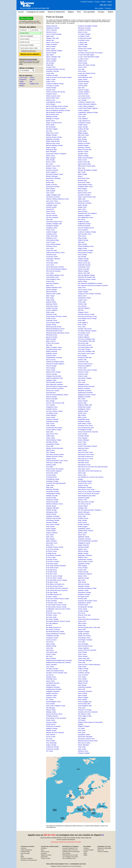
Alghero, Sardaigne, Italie (53, 57)
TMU (31, 82)
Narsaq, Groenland (83, 201)
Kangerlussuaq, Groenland (54, 689)
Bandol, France (50, 121)
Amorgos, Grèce (51, 67)
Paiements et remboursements (29, 860)
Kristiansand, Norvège (52, 747)
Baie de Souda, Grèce (52, 114)
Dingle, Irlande (50, 300)
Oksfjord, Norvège (83, 240)
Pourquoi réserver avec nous (70, 850)
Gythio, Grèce (50, 485)
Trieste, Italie (82, 662)
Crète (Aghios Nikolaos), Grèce (55, 275)
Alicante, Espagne (51, 59)
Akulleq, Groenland (52, 44)
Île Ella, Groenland (51, 601)
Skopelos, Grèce (83, 557)
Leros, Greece (82, 71)
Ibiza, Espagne (50, 539)
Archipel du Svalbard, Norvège (55, 84)
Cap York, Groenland (52, 218)
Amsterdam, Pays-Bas (52, 71)
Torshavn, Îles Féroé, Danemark (87, 650)
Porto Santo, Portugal (84, 349)
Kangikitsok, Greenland (53, 691)
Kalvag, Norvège (51, 685)
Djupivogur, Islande (52, 304)
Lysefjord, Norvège (83, 129)
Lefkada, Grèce (82, 61)
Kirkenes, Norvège (51, 722)
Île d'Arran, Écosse (51, 551)
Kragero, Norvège (51, 745)
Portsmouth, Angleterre (84, 366)
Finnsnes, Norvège (52, 374)
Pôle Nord (81, 310)
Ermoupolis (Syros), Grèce (54, 349)
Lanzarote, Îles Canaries (85, 49)
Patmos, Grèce (82, 296)
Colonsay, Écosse (51, 255)
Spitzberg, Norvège (83, 578)
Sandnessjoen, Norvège (85, 487)
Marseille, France (83, 154)
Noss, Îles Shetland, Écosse (86, 228)
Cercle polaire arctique (53, 240)
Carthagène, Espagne (52, 226)
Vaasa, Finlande (82, 693)
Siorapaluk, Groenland (84, 539)
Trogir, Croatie (82, 667)
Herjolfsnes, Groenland (53, 516)
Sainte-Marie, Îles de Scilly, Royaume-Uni (90, 471)
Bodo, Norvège (50, 160)
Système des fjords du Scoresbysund (89, 619)
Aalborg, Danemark (52, 26)
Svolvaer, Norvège (83, 611)
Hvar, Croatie (50, 535)
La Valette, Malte (83, 44)
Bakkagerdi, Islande (52, 117)
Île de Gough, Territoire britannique (56, 566)
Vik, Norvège (82, 720)
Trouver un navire (46, 858)
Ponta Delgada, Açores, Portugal (87, 318)
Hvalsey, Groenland (52, 533)
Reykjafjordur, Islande (84, 409)
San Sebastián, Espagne (85, 481)
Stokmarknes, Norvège (84, 592)
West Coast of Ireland (84, 743)
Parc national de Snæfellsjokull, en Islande (90, 283)
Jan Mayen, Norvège (52, 669)
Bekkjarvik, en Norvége (53, 139)
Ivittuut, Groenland (51, 665)
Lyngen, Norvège (83, 127)
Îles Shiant (49, 625)
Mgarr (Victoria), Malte (84, 164)
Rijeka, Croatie (82, 417)
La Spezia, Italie (82, 42)
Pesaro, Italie (82, 302)
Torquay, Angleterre (83, 648)
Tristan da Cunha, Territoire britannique (89, 665)
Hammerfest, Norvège (52, 492)
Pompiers (32, 79)
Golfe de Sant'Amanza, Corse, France (57, 461)
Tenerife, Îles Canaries (84, 636)
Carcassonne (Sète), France (54, 222)
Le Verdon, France (83, 59)
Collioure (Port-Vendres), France (55, 253)
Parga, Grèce (82, 288)
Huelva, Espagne (51, 529)
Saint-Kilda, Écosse (83, 461)
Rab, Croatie (82, 399)
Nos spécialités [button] (89, 12)
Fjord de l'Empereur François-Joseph (57, 386)
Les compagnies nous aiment (70, 857)
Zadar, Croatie (82, 749)
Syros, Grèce (82, 617)
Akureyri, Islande (51, 46)
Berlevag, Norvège (51, 150)
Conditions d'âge (25, 852)
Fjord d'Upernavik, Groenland (54, 384)
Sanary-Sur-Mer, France (85, 483)
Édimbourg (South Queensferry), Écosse (58, 333)
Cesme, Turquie (51, 242)
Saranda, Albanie (83, 506)
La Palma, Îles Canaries (85, 38)
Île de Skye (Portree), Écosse (54, 586)
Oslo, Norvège (82, 257)
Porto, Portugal (82, 356)
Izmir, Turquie (50, 667)
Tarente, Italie (82, 630)
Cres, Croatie (50, 273)
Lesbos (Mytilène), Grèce (85, 77)
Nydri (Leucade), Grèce (85, 234)
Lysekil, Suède (82, 131)
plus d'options (29, 61)
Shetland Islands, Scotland (86, 531)
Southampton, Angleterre (85, 574)
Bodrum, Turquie (51, 162)
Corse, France (50, 265)
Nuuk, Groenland (83, 230)
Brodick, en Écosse (52, 185)
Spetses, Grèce (82, 576)
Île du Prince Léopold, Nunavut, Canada (57, 599)
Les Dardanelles (83, 75)
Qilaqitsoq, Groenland (84, 397)
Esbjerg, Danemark (52, 351)
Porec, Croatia (82, 325)
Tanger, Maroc (82, 625)
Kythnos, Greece (83, 32)
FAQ (22, 855)
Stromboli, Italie (82, 599)
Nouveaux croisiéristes (27, 858)
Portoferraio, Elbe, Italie (85, 358)
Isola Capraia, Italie (52, 652)
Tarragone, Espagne (84, 632)
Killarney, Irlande (51, 710)
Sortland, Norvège (83, 572)
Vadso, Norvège (82, 695)
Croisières (86, 848)
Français (108, 8)
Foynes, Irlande (51, 417)
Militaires (22, 86)
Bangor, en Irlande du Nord (54, 123)
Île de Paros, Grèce (52, 574)
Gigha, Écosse (50, 450)
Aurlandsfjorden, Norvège (53, 102)
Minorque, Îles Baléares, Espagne (88, 170)
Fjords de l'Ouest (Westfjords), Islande (57, 395)
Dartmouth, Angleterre (52, 283)
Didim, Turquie (50, 296)
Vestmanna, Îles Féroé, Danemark (88, 712)
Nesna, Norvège (83, 211)
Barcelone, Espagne (52, 129)
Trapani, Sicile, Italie (84, 658)
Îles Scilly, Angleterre (52, 623)
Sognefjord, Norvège (84, 564)
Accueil (21, 12)
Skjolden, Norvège (83, 553)
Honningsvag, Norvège (53, 520)
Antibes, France (51, 82)
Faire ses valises (25, 853)
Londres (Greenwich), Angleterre (87, 104)
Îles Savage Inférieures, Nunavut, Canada (58, 621)
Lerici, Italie (81, 69)
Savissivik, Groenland (84, 514)
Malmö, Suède (82, 137)
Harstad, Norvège (51, 498)
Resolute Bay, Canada (84, 407)
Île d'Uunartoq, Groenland (53, 555)
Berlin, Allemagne (51, 152)
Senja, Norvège (82, 520)
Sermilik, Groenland (84, 524)
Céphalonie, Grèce (51, 238)
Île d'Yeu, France (51, 557)
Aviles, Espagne (51, 104)
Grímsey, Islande (51, 475)
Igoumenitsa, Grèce (52, 543)
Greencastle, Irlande (52, 473)
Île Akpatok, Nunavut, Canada (55, 547)
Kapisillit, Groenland (52, 693)
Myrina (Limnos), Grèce (85, 193)
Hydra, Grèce (50, 537)
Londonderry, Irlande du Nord (86, 102)
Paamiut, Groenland (84, 269)
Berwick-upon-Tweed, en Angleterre (56, 154)
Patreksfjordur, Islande (84, 298)
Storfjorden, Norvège (84, 594)
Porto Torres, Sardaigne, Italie (86, 351)
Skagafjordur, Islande (84, 543)
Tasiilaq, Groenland (83, 634)
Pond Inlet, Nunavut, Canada (86, 314)
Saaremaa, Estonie (83, 448)
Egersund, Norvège (52, 337)
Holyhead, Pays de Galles (53, 518)
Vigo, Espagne (82, 718)
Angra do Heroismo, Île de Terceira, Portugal (59, 77)
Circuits (97, 2)
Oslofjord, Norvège (83, 259)
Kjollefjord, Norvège (52, 728)
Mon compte (99, 8)
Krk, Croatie (49, 751)
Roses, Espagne (83, 438)
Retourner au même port (29, 51)
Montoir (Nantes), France (85, 185)
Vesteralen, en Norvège (85, 710)
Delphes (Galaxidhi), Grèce (54, 288)
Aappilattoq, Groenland (53, 28)
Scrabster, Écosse (83, 518)
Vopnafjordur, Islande (84, 735)
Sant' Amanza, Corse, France (86, 489)
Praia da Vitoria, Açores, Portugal (87, 370)
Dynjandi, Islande (51, 325)
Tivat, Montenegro (83, 644)
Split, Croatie (82, 580)
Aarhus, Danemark (51, 30)
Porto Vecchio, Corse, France (86, 353)
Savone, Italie (82, 516)
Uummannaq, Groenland (85, 691)
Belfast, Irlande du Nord (53, 141)
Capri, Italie (49, 220)
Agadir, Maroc (50, 36)
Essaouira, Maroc (51, 356)
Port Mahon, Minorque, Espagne (87, 331)
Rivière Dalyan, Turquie (85, 424)
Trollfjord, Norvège (83, 669)
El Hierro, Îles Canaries (53, 343)
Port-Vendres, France (84, 333)
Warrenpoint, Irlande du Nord (86, 739)
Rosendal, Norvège (83, 436)
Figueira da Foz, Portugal (53, 372)
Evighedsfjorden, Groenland (54, 358)
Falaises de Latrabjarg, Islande (55, 362)
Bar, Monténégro (51, 127)
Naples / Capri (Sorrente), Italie (87, 197)
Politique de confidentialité (104, 848)
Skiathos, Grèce (82, 549)
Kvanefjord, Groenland (84, 30)
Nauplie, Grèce (82, 207)
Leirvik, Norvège (83, 63)
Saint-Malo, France (83, 463)
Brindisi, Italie (50, 182)
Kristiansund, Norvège (52, 749)
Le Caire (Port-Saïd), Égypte (86, 55)
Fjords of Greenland (52, 399)
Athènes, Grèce (51, 100)
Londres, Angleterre (84, 110)
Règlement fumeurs (46, 855)
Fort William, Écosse (52, 413)
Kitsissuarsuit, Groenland (53, 726)
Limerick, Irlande (83, 86)
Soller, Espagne (82, 566)
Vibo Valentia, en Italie (84, 714)
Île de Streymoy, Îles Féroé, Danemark (57, 588)
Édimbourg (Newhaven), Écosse (55, 329)
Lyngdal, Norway (83, 125)
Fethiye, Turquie (51, 370)
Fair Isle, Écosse (51, 360)
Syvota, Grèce (82, 621)
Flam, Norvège (50, 401)
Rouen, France (82, 442)
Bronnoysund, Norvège (53, 187)
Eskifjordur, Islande (52, 353)
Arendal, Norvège (51, 88)
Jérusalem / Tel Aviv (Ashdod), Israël (56, 673)
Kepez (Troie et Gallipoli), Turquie (56, 706)
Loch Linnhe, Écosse (84, 96)
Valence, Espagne (83, 698)
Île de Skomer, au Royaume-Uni (55, 584)
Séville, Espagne (83, 527)
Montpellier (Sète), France (85, 187)
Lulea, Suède (82, 117)
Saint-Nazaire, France (84, 465)
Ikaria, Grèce (50, 545)
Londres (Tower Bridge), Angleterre (88, 108)
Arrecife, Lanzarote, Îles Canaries (56, 92)
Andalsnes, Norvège (52, 75)
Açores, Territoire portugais (54, 34)
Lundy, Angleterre (83, 119)
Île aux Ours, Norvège (52, 549)
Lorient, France (82, 114)
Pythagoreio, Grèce (83, 384)
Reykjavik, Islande (83, 411)
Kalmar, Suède (50, 681)
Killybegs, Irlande (51, 712)
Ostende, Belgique (83, 261)
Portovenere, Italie (83, 362)
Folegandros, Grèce (52, 407)
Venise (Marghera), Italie (85, 706)
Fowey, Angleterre (51, 415)
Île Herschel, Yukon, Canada (54, 603)
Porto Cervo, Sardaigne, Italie (86, 339)
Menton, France (82, 160)
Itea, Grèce (49, 656)
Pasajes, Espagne (83, 292)
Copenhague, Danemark (53, 259)
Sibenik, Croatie (82, 533)
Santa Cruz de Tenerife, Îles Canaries (89, 494)
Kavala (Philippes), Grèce (53, 702)
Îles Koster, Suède (51, 617)
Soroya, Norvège (83, 568)
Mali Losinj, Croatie (83, 135)
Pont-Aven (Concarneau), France (87, 316)
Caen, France (50, 193)
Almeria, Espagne (51, 61)
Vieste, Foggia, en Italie (85, 716)
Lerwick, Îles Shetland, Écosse (87, 73)
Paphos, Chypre (82, 281)
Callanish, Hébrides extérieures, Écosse (57, 199)
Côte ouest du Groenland (53, 271)
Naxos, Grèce (82, 209)
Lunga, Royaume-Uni (84, 121)
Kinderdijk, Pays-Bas (52, 716)
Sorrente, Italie (82, 570)
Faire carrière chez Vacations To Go (57, 864)
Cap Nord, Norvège (52, 215)
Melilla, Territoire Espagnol (85, 158)
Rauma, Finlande (83, 401)
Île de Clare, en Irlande (53, 562)
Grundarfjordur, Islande (53, 479)
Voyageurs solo (34, 84)
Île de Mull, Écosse (52, 572)
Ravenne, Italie (82, 403)
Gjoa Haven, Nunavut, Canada (55, 454)
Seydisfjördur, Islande (84, 529)
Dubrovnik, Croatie (51, 314)
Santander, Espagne (84, 498)
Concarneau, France (52, 257)
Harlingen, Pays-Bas (52, 496)
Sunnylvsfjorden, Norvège (85, 607)
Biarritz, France (50, 156)
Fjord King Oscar (51, 393)
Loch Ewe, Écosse (83, 94)
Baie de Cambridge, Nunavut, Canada (57, 106)
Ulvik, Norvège (82, 685)
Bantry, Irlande (50, 125)
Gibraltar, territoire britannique (55, 448)
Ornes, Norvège (82, 255)
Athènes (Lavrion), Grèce (53, 96)
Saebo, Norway (82, 450)
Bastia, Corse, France (52, 133)
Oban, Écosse (82, 236)
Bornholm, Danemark (52, 170)
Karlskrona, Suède (51, 695)
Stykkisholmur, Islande (84, 603)
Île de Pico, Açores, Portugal (54, 576)
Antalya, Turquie (51, 79)
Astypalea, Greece (51, 94)
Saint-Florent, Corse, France (86, 454)
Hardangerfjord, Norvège (53, 494)
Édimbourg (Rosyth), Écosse (54, 331)
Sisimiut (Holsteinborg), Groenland (88, 541)
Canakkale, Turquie (52, 205)
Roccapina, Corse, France (85, 426)
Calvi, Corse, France (52, 201)
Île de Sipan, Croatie (52, 582)
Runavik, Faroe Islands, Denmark (87, 446)
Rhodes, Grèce (82, 413)
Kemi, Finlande (50, 704)
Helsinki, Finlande (51, 514)
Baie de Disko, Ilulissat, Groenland (56, 108)
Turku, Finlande (82, 679)
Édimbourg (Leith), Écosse (54, 327)
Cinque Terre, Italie (51, 250)
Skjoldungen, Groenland (85, 555)
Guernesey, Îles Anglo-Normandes (56, 483)
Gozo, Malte (50, 467)
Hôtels (103, 2)
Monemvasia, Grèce (84, 178)
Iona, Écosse (50, 642)
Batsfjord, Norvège (51, 135)
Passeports (44, 848)
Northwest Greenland (84, 226)
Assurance (24, 848)
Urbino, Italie (82, 689)
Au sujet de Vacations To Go (70, 848)
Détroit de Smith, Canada (53, 294)
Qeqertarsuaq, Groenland (85, 393)
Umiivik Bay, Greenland (85, 687)
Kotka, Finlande (51, 741)
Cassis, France (50, 230)
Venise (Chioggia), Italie (85, 702)
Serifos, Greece (82, 522)
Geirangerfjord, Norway (53, 444)
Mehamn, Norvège (83, 156)
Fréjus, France (50, 424)
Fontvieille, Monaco (52, 409)
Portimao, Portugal (83, 335)
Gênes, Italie (50, 446)
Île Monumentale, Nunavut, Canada (56, 607)
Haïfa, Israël (50, 487)
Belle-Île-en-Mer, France (53, 143)
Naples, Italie (82, 199)
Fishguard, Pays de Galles (54, 376)
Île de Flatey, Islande (52, 564)
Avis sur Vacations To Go (69, 858)
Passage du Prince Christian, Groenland (89, 294)
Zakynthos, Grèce (83, 751)
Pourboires (44, 853)
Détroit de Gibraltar (52, 290)
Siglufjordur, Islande (84, 537)
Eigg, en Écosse (51, 341)
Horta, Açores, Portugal (53, 524)
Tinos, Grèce (82, 642)
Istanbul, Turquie (51, 654)
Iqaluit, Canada (50, 644)
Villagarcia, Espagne (84, 726)
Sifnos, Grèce (82, 535)
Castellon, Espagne (52, 232)
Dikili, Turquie (50, 298)
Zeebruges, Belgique (84, 753)
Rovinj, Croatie (82, 444)
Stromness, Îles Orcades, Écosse (87, 601)
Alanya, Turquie (51, 49)
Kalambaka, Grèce (51, 679)
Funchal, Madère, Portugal (54, 430)
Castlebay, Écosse (51, 234)
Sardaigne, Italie (83, 508)
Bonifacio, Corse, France (53, 166)
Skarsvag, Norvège (83, 547)
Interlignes (22, 84)
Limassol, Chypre (83, 84)
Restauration (44, 857)
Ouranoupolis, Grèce (84, 267)
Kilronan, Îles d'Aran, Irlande (54, 714)
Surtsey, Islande (82, 609)
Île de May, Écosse (51, 570)
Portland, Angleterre (84, 337)
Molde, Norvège (82, 174)
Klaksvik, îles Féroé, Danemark (55, 733)
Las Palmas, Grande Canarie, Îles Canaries (90, 53)
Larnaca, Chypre (83, 51)
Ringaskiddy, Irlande (84, 419)
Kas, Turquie (50, 700)
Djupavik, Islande (51, 302)
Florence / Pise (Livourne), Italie (55, 403)
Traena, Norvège (83, 656)
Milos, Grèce (82, 168)
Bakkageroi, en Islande (53, 119)
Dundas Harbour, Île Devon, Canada (56, 316)
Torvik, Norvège (82, 652)
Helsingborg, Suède (52, 512)
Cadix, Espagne (51, 191)
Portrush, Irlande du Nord (85, 364)
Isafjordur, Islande (51, 646)
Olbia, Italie (81, 242)
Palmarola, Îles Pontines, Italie (87, 277)
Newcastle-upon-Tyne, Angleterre (87, 213)
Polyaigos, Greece (83, 312)
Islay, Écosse (50, 650)
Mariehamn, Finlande (84, 147)
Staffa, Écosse (82, 582)
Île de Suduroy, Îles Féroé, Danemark (57, 590)
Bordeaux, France (51, 168)
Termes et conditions (103, 852)
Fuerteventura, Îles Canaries (54, 428)
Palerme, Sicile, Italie (84, 273)
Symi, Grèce (81, 613)
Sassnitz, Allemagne (84, 512)
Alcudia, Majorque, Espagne (54, 51)
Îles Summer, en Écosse (53, 630)
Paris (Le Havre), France (85, 290)
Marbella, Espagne (83, 145)
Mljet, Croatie (82, 172)
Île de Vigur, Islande (52, 592)
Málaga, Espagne (83, 133)
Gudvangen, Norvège (52, 481)
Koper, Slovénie (51, 735)
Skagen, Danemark (83, 545)
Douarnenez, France (52, 306)
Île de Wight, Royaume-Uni (54, 594)
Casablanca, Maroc (52, 228)
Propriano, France (83, 374)
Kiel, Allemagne (51, 708)
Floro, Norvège (50, 405)
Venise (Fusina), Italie (84, 704)
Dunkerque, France (52, 320)
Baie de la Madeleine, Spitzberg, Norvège (58, 110)
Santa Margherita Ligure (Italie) (87, 496)
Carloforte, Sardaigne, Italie (54, 224)
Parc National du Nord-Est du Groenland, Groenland (93, 285)
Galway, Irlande (51, 438)
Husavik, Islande (51, 531)
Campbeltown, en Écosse (53, 203)
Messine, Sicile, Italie (84, 162)
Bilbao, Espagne (51, 158)
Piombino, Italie (82, 304)
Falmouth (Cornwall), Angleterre (55, 364)
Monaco (80, 176)
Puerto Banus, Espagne (85, 378)
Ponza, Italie (81, 320)
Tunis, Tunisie (82, 677)
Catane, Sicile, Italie (52, 236)
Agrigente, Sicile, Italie (52, 38)
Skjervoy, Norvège (83, 551)
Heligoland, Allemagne (52, 508)
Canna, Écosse (50, 211)
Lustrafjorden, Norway (84, 123)
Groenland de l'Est (51, 477)
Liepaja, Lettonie (83, 79)
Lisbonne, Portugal (83, 90)
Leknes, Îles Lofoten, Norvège (86, 65)
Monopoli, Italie (82, 180)
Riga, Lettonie (82, 415)
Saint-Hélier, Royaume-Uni (86, 456)
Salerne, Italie (82, 473)
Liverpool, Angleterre (84, 92)
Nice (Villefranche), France (85, 218)
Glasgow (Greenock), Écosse (54, 456)
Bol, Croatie (49, 164)
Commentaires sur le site (78, 864)
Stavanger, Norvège (84, 586)
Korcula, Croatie (51, 737)
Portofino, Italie (82, 360)
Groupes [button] (101, 12)
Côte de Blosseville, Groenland (55, 267)
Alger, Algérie (50, 55)
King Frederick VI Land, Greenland (56, 718)
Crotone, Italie (50, 281)
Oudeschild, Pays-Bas (84, 265)
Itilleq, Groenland (51, 658)
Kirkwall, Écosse (51, 724)
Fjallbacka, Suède (51, 380)
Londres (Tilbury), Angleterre (86, 106)
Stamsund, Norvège (84, 584)
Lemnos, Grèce (82, 67)
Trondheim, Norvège (84, 673)
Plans (42, 850)
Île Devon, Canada (51, 597)
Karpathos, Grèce (51, 698)
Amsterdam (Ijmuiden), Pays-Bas (56, 69)
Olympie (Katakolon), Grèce (86, 246)
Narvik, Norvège (82, 205)
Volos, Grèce (82, 733)
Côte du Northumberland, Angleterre (56, 269)
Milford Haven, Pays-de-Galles (87, 166)
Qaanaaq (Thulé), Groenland (86, 386)
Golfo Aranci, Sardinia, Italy (54, 463)
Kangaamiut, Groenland (53, 687)
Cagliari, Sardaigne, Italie (53, 195)
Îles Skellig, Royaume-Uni (53, 627)
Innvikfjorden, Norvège (53, 636)
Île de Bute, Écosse (52, 559)
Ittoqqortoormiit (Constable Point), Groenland (59, 660)
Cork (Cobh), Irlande (52, 263)
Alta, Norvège (50, 63)
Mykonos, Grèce (83, 191)
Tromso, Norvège (83, 671)
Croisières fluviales (87, 2)
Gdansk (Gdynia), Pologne (54, 440)
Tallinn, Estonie (82, 623)
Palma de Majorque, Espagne (86, 275)
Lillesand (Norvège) (83, 82)
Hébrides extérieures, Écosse (54, 504)
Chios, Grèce (50, 248)
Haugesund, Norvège (52, 500)
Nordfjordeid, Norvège (84, 224)
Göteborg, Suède (51, 465)
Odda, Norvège (82, 238)
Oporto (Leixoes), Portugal (85, 250)
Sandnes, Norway (83, 485)
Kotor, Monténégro (51, 743)
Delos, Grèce (50, 285)
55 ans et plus (23, 77)
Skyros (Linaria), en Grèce (85, 562)
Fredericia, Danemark (52, 419)
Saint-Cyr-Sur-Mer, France (85, 452)
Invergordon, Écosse (52, 638)
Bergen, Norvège (51, 147)
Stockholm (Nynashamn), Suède (87, 588)
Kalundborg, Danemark (53, 683)
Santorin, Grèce (82, 500)
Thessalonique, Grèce (84, 638)
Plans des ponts (45, 852)
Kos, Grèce (49, 739)
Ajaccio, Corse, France (53, 42)
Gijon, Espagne (51, 452)
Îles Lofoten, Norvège (52, 619)
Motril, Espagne (82, 189)
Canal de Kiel (50, 209)
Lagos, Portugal (82, 46)
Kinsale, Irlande (51, 720)
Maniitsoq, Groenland (84, 143)
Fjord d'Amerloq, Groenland (54, 382)
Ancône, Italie (50, 73)
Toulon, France (82, 654)
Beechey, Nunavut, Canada (54, 137)
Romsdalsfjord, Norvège (85, 430)
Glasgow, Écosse (51, 459)
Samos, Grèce (82, 475)
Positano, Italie (82, 368)
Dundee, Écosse (51, 318)
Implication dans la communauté (71, 852)
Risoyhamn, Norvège (84, 421)
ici (103, 835)
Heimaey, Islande (51, 506)
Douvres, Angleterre (52, 310)
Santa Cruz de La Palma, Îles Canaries (89, 492)
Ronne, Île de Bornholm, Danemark (88, 432)
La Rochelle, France (84, 40)
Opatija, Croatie (82, 248)
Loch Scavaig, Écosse (84, 98)
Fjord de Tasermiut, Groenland (55, 388)
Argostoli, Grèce (51, 90)
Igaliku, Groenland (51, 541)
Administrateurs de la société (70, 855)
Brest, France (50, 180)
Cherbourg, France (52, 246)
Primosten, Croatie (83, 372)
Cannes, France (51, 213)
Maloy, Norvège (82, 139)
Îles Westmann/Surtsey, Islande (55, 632)
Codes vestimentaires (26, 850)
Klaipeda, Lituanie (51, 730)
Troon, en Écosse (83, 675)
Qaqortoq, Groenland (84, 388)
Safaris (110, 2)
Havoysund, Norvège (52, 502)
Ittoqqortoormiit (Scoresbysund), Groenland (58, 662)
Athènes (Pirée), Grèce (53, 98)
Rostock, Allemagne (84, 440)
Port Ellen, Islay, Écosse (85, 329)
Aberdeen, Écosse (51, 32)
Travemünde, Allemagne (85, 660)
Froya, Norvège (51, 426)
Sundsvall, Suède (83, 605)
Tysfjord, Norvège (83, 681)
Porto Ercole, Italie (83, 343)
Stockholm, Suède (83, 590)
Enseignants (23, 79)
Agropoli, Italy (50, 40)
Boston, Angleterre (51, 172)
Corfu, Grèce (50, 261)
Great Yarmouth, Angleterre (54, 471)
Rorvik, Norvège (82, 434)
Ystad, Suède (82, 747)
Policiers (32, 77)
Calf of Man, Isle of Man (53, 197)
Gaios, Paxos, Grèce (52, 434)
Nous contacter (66, 853)
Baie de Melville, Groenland (54, 112)
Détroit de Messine (51, 292)
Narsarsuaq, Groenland (85, 203)
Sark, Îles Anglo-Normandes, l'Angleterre (89, 510)
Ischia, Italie (49, 648)
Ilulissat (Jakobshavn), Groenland (56, 634)
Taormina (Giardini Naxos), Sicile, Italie (89, 627)
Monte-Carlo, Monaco (84, 182)
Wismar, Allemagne (83, 745)
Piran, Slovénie (82, 306)
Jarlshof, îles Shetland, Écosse (55, 671)
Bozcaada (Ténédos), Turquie (55, 174)
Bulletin (111, 12)
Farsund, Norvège (51, 366)
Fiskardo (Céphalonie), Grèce (55, 378)
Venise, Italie (82, 708)
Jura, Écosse (50, 675)
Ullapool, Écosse (83, 683)
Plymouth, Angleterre (84, 308)
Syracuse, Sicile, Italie (84, 615)
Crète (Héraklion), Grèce (53, 279)
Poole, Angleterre (83, 323)
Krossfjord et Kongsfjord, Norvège (88, 26)
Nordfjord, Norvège (83, 222)
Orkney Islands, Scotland (85, 253)
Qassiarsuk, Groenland (84, 391)
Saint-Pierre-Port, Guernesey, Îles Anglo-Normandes (93, 467)
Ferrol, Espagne (51, 368)
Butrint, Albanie (50, 189)
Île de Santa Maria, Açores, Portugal (56, 580)
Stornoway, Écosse (83, 597)
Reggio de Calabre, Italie (85, 405)
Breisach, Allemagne (52, 176)
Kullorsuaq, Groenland (84, 28)
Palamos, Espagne (83, 271)
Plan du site (101, 850)
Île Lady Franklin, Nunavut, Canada (56, 605)
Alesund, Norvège (51, 53)
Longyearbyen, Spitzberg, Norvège (88, 112)
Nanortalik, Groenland (84, 195)
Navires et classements (56, 12)
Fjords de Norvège (51, 397)
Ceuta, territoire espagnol (53, 244)
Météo (22, 857)
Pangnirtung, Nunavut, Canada (87, 279)
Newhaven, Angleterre (84, 215)
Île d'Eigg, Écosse (51, 553)
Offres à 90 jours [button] (26, 18)
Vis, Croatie (81, 728)
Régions (71, 12)
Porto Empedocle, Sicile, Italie (86, 341)
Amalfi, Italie (50, 65)
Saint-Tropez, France (84, 469)
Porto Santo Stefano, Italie (85, 347)
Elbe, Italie (49, 345)
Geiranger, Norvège (52, 442)
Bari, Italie (49, 131)
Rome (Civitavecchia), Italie (86, 428)
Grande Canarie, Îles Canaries (55, 469)
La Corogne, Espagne (84, 34)
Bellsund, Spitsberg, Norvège (54, 145)
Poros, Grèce (82, 327)
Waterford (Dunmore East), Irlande (88, 741)
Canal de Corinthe (51, 207)
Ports (79, 12)
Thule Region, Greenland (85, 640)
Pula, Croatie (82, 380)
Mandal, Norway (83, 141)
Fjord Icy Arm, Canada (52, 391)
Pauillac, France (82, 300)
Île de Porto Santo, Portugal (54, 578)
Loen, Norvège (82, 100)
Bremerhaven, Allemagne (53, 178)
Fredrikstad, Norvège (52, 421)
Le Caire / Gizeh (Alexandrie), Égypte (89, 57)
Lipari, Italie (81, 88)
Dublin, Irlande (50, 312)
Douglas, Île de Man (52, 308)
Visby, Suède (82, 730)
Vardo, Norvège (82, 700)
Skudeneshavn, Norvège (85, 559)
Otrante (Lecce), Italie (84, 263)
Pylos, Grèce (82, 382)
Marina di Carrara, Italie (85, 150)
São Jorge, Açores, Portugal (86, 502)
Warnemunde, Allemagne (85, 737)
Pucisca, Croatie (83, 376)
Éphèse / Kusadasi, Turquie (54, 347)
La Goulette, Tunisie (84, 36)
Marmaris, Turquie (83, 152)
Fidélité (21, 82)
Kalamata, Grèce (51, 677)
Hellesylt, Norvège (51, 510)
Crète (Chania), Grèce (52, 277)
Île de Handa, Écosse (52, 568)
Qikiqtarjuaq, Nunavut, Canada (87, 395)
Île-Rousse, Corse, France (54, 613)
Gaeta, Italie (50, 432)
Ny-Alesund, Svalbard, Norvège (87, 232)
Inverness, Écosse (51, 640)
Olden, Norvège (82, 244)
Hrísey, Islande (50, 527)
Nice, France (82, 220)
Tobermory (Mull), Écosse (85, 646)
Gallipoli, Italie (50, 436)
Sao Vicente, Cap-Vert (84, 504)
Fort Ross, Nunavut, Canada (54, 411)
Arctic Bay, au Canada (52, 86)
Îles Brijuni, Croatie (52, 615)
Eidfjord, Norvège (51, 339)
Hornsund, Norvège (52, 522)
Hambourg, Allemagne (52, 489)
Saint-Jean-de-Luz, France (86, 459)
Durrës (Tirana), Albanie (53, 323)
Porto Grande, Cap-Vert (85, 345)
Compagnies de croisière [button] (36, 12)
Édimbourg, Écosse (52, 335)
